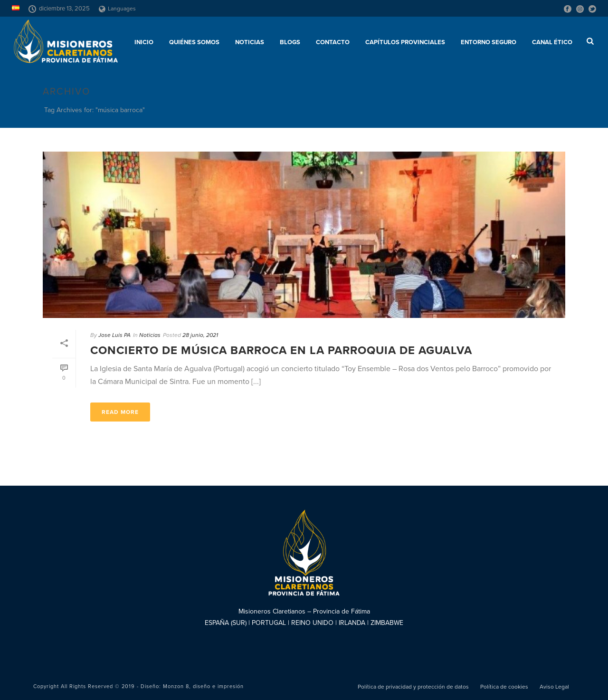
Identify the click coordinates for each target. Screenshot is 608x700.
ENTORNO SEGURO (489, 42)
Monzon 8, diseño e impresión (203, 686)
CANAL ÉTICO (552, 42)
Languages (117, 9)
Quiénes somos (194, 42)
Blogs (290, 42)
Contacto (333, 42)
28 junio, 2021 (200, 335)
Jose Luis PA (114, 335)
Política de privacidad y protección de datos (413, 687)
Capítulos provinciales (405, 42)
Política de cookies (504, 687)
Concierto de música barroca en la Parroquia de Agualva (281, 350)
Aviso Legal (554, 687)
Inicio (144, 42)
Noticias (250, 42)
